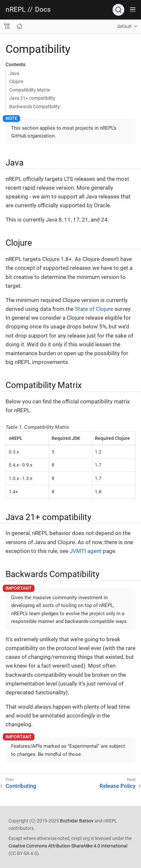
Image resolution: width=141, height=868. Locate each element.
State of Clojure (94, 309)
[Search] (118, 10)
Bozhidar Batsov (77, 821)
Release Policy (117, 786)
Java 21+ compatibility (32, 98)
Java (14, 73)
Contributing (21, 786)
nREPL (16, 10)
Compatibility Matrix (30, 90)
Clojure (16, 81)
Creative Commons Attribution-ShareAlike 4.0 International (68, 846)
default (124, 26)
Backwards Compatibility (35, 107)
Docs (43, 10)
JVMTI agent (86, 551)
